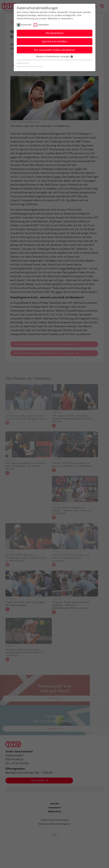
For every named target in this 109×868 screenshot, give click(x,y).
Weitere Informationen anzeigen (54, 56)
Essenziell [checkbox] (26, 25)
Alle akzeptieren (55, 33)
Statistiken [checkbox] (43, 25)
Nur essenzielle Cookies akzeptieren (54, 50)
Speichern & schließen (55, 41)
